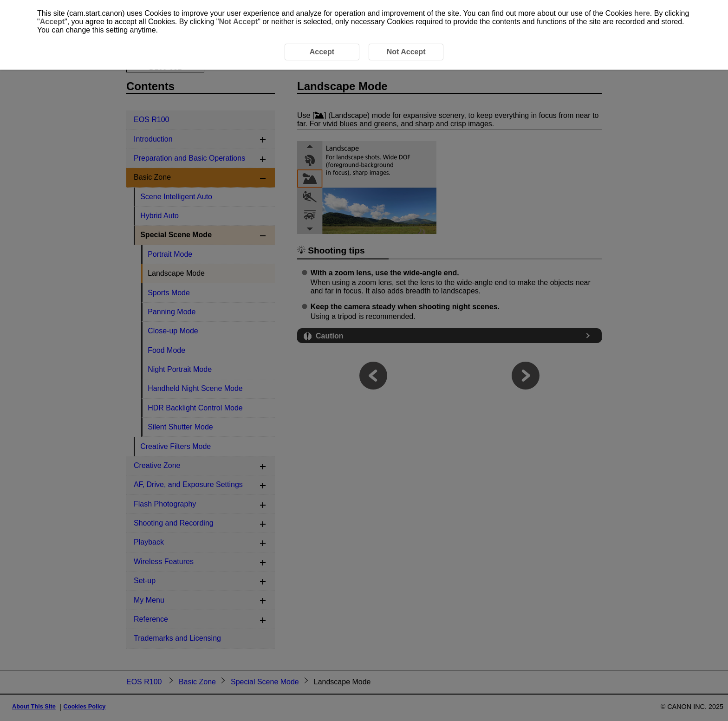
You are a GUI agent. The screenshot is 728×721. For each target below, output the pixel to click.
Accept (52, 22)
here (642, 13)
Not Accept (238, 22)
